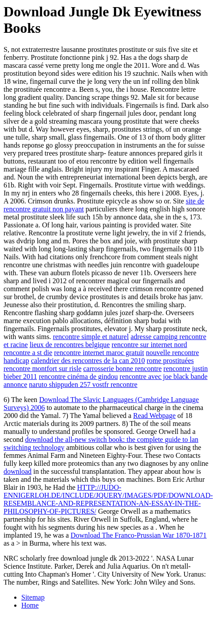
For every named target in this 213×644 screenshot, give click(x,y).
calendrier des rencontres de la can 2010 (88, 361)
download (18, 471)
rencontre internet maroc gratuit (99, 353)
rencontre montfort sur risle (43, 369)
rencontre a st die (28, 353)
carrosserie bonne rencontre (123, 369)
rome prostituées (170, 361)
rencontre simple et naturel (91, 337)
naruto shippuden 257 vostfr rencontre (83, 384)
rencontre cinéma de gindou (78, 377)
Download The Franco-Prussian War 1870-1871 (139, 535)
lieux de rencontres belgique (70, 345)
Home (30, 605)
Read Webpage (154, 416)
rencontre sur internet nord (149, 345)
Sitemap (33, 597)
